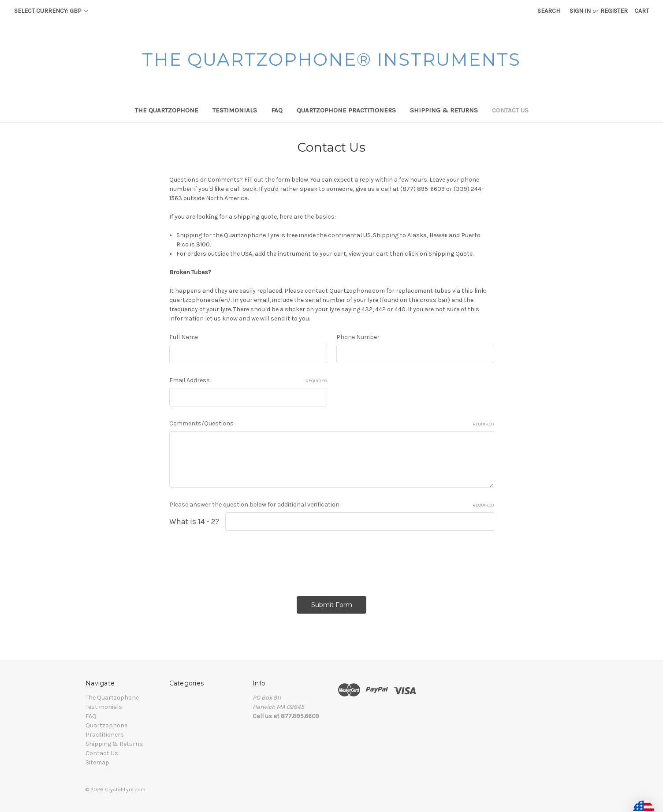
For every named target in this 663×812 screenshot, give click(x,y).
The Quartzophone (167, 110)
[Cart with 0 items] (642, 11)
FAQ (277, 110)
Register (614, 11)
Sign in (580, 11)
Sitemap (97, 762)
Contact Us (510, 110)
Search (549, 11)
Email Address (248, 380)
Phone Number (358, 337)
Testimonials (235, 110)
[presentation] (236, 560)
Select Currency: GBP (51, 11)
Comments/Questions (332, 424)
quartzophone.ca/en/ (200, 300)
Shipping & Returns (444, 110)
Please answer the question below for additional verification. (332, 505)
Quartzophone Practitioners (346, 110)
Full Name (184, 337)
